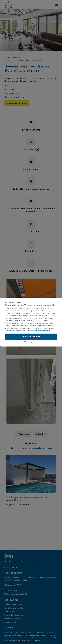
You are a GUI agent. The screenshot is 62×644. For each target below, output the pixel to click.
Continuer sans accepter (13, 302)
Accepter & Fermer (31, 336)
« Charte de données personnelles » (39, 331)
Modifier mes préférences (31, 342)
